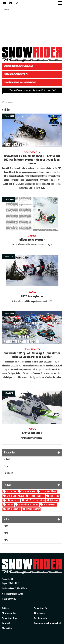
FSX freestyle (13, 500)
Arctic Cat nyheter (15, 496)
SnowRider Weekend (28, 505)
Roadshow (54, 496)
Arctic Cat (11, 492)
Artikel (7, 460)
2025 (6, 527)
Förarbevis (8, 473)
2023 (6, 540)
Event (6, 467)
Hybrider (54, 500)
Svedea (10, 505)
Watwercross (50, 505)
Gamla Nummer (13, 509)
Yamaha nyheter (37, 496)
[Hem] (3, 102)
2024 (6, 533)
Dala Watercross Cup (35, 500)
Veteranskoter (28, 492)
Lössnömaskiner (48, 492)
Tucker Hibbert (33, 509)
